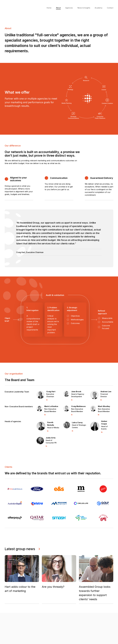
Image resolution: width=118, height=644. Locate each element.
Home (49, 8)
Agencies (69, 8)
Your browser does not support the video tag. (15, 8)
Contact (110, 8)
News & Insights (84, 8)
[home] (15, 8)
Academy (99, 8)
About (58, 8)
